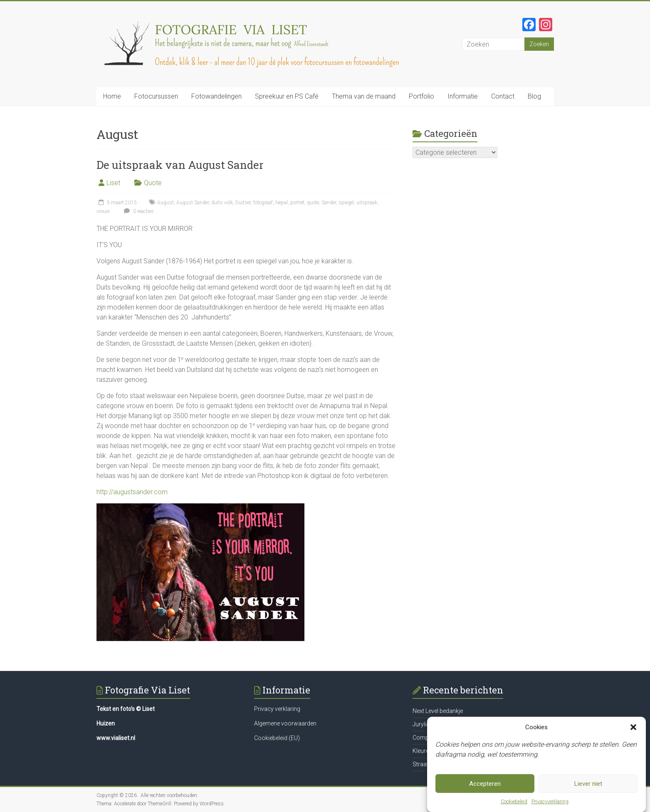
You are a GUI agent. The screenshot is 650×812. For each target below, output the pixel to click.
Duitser (243, 203)
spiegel (346, 203)
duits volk (222, 203)
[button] (633, 727)
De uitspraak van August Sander (180, 165)
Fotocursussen (156, 96)
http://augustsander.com (132, 492)
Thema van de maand (364, 96)
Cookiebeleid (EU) (277, 738)
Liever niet (588, 784)
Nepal (282, 203)
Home (112, 96)
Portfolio (421, 96)
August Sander (193, 203)
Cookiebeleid (514, 802)
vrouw (103, 211)
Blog (534, 96)
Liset (113, 183)
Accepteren (485, 784)
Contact (503, 96)
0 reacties (138, 211)
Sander (329, 203)
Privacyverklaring (550, 802)
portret (297, 203)
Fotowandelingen (216, 96)
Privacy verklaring (277, 709)
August (166, 203)
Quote (153, 183)
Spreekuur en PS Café (287, 96)
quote (313, 203)
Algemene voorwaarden (285, 723)
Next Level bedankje (438, 711)
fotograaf (263, 203)
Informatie (463, 96)
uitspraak (367, 203)
